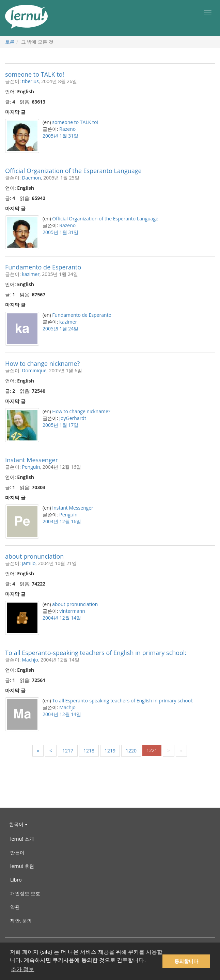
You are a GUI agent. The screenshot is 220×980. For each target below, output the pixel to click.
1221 (152, 750)
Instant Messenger (32, 460)
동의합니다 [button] (186, 961)
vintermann (72, 611)
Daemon (31, 178)
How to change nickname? (42, 363)
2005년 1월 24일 (60, 329)
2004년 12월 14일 (62, 618)
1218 (89, 751)
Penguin (31, 467)
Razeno (67, 129)
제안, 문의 (21, 921)
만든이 (17, 852)
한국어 (18, 824)
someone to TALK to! (35, 74)
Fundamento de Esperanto (43, 267)
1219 (110, 751)
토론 (10, 42)
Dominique (34, 370)
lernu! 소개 (22, 839)
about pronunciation (34, 556)
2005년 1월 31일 (60, 136)
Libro (16, 880)
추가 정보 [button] (22, 969)
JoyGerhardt (73, 418)
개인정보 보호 (25, 893)
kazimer (31, 274)
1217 (68, 751)
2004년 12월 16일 (62, 521)
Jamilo (29, 563)
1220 (131, 751)
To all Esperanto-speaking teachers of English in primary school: (96, 653)
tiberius (30, 81)
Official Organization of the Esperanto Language (73, 171)
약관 (15, 907)
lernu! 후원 (22, 866)
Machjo (30, 660)
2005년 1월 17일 (60, 425)
